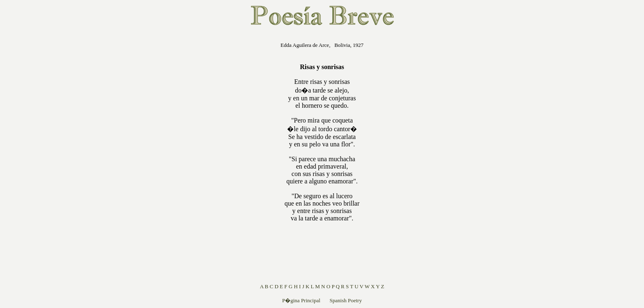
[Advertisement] (228, 158)
